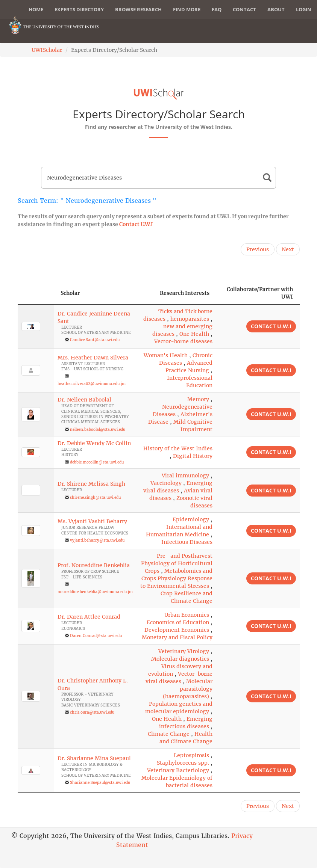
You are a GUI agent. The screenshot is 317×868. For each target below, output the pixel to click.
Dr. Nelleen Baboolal (84, 400)
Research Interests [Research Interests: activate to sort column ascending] (185, 293)
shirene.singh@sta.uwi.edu (95, 497)
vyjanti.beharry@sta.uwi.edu (97, 540)
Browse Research (138, 9)
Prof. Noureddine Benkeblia (94, 565)
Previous (258, 249)
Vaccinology (166, 483)
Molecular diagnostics (180, 659)
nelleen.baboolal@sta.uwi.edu (98, 429)
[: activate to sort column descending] (36, 293)
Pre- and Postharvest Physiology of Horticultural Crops (177, 563)
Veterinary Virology (184, 651)
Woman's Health (166, 355)
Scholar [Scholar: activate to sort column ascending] (70, 293)
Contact (244, 9)
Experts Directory (79, 9)
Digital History (193, 456)
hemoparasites (190, 319)
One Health (194, 334)
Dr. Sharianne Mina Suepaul (94, 758)
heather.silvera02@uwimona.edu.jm (92, 384)
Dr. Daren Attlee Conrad (89, 617)
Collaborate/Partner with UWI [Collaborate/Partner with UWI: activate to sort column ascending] (260, 293)
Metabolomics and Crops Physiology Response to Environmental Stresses (176, 578)
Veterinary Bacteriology (178, 770)
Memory (198, 399)
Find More (187, 9)
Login (304, 9)
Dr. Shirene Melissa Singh (91, 484)
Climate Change (169, 734)
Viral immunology (185, 476)
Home (36, 9)
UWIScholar (47, 50)
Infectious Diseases (187, 542)
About (276, 9)
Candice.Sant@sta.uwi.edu (95, 340)
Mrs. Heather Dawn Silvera (93, 358)
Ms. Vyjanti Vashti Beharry (92, 521)
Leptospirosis (191, 755)
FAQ (217, 9)
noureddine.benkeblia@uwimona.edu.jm (95, 592)
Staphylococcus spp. (183, 763)
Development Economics (177, 630)
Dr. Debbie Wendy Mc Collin (94, 443)
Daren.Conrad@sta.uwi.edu (96, 636)
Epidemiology (191, 519)
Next (288, 249)
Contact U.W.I (136, 224)
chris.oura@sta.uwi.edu (92, 712)
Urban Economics (187, 615)
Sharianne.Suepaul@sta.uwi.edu (100, 783)
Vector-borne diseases (183, 341)
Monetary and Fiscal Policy (177, 637)
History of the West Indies (178, 448)
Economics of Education (178, 622)
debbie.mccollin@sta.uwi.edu (97, 462)
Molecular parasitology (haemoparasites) (188, 689)
